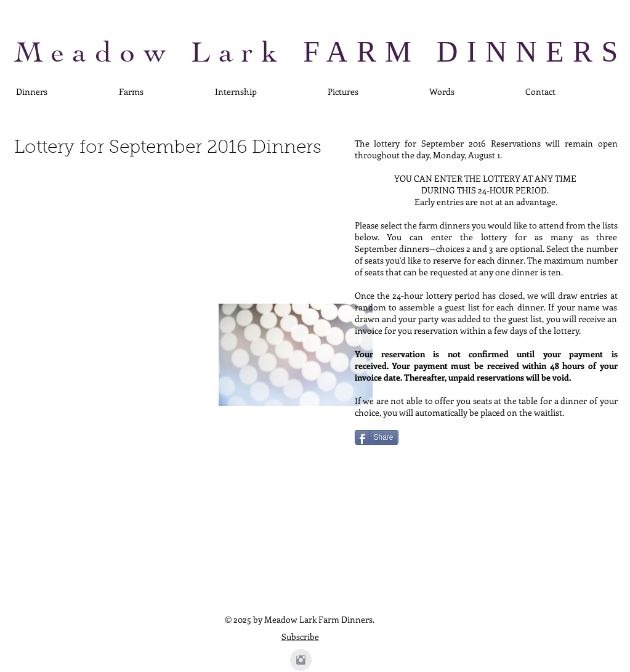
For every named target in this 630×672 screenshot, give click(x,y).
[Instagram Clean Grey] (301, 660)
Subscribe (300, 637)
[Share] (377, 437)
